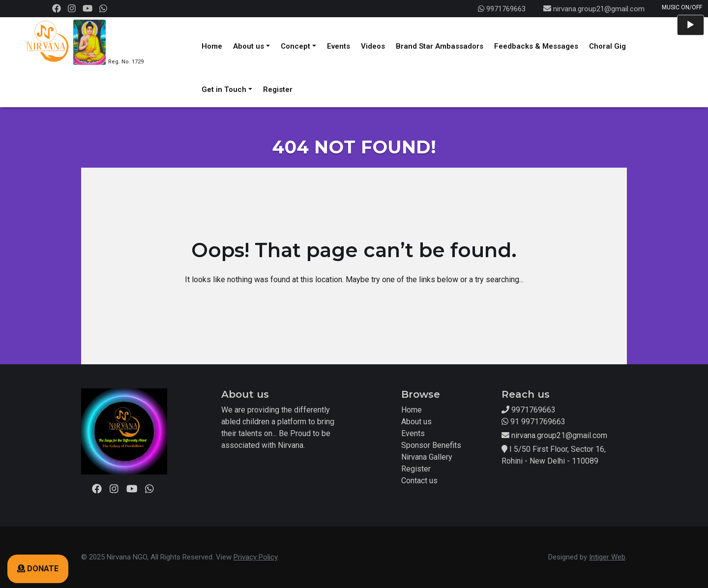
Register (278, 89)
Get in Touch (224, 89)
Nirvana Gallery (427, 457)
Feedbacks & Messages (536, 46)
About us (249, 46)
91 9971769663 (533, 422)
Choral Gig (607, 46)
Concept (295, 46)
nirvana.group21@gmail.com (599, 9)
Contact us (419, 481)
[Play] (690, 25)
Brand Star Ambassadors (440, 46)
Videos (373, 46)
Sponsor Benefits (431, 445)
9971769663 (502, 9)
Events (339, 46)
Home (212, 46)
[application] (691, 25)
